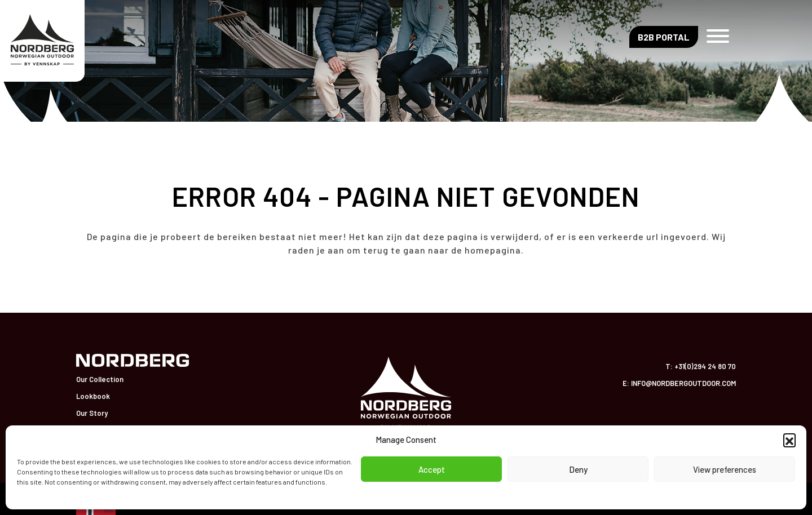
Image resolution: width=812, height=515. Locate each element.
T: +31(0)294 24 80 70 (701, 366)
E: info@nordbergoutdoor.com (679, 383)
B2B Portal (664, 37)
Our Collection (100, 379)
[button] (789, 439)
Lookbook (93, 396)
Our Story (92, 413)
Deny (578, 469)
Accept (432, 469)
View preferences (725, 469)
